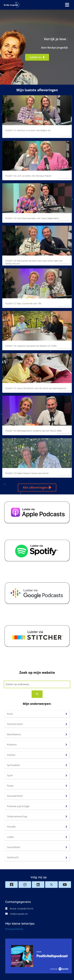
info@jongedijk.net (19, 914)
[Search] (37, 694)
